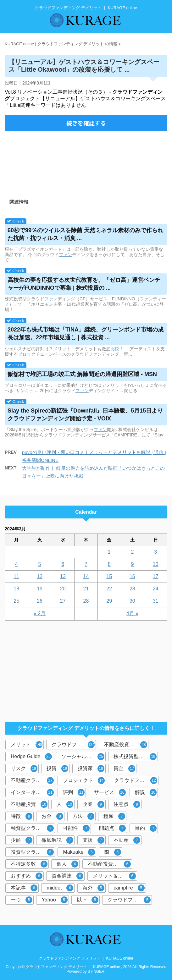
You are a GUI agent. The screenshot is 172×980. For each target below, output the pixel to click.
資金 (124, 769)
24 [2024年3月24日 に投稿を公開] (156, 589)
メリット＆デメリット (115, 876)
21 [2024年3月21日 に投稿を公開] (86, 589)
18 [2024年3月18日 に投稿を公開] (16, 589)
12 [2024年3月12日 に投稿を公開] (40, 576)
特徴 (22, 816)
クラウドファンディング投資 (136, 780)
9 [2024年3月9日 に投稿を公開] (132, 564)
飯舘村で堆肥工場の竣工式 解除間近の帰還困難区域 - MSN (82, 374)
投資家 (91, 769)
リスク (24, 769)
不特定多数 (29, 864)
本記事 (24, 888)
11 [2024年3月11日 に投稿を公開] (16, 576)
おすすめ (27, 876)
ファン (65, 255)
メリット (27, 745)
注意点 (127, 804)
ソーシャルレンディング (83, 757)
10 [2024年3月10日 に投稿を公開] (156, 564)
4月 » (132, 613)
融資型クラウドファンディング (33, 828)
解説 (146, 792)
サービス (110, 792)
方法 (83, 816)
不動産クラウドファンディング (33, 780)
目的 (146, 828)
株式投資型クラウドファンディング (136, 757)
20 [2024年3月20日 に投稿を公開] (63, 589)
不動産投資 (29, 804)
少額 (22, 840)
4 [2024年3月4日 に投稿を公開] (17, 564)
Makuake (79, 852)
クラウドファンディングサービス (130, 900)
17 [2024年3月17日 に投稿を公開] (156, 576)
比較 (115, 349)
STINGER (96, 972)
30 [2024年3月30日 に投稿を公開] (132, 601)
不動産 (127, 840)
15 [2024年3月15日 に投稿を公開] (109, 576)
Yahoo (54, 900)
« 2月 (40, 613)
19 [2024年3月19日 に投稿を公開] (40, 589)
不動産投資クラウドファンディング (110, 864)
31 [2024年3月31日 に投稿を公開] (156, 601)
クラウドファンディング (74, 745)
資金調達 (67, 876)
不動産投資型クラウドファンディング (126, 745)
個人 (67, 864)
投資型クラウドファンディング (33, 852)
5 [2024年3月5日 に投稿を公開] (40, 564)
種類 (114, 816)
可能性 (76, 828)
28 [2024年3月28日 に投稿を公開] (86, 601)
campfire (129, 888)
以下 (88, 900)
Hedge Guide (31, 757)
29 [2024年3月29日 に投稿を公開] (109, 601)
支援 (94, 840)
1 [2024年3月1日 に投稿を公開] (109, 552)
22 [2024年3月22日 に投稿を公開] (109, 589)
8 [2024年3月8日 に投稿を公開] (109, 564)
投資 (57, 769)
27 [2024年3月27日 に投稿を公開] (63, 601)
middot (60, 888)
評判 (74, 792)
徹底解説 (57, 840)
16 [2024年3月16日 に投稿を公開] (132, 576)
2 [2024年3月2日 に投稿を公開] (132, 552)
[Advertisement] (86, 163)
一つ (22, 900)
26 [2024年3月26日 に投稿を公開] (40, 601)
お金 (52, 816)
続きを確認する (86, 123)
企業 (94, 804)
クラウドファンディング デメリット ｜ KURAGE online (86, 958)
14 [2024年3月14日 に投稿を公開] (86, 576)
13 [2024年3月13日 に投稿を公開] (63, 576)
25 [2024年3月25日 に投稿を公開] (16, 601)
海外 (94, 888)
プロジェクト (84, 780)
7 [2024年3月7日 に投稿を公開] (86, 564)
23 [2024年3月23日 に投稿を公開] (132, 589)
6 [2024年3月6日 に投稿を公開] (63, 564)
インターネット (32, 792)
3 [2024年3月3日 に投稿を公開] (155, 552)
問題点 (112, 828)
